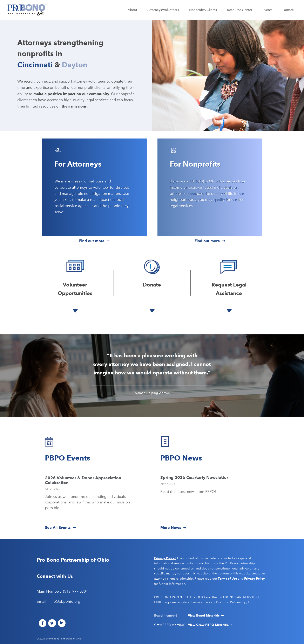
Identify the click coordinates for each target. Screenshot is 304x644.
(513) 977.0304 (75, 591)
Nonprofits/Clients (204, 10)
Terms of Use (227, 579)
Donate (288, 10)
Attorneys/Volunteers (164, 10)
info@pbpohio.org (65, 601)
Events (268, 10)
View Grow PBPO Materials (209, 625)
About (133, 10)
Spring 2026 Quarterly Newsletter (194, 477)
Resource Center (241, 10)
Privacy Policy (255, 579)
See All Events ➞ (60, 527)
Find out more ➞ (94, 241)
